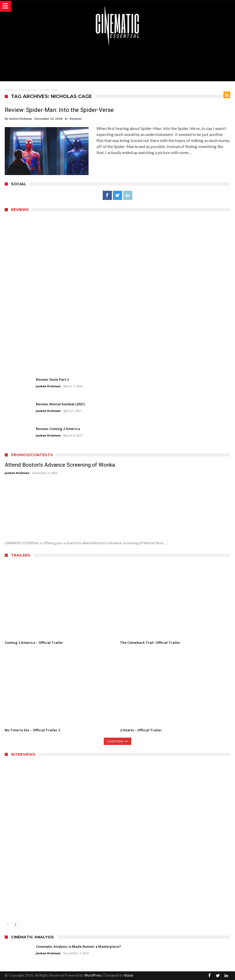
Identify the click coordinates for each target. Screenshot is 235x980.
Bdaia (129, 975)
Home (9, 90)
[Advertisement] (117, 63)
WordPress (93, 975)
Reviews (76, 119)
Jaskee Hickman (20, 119)
